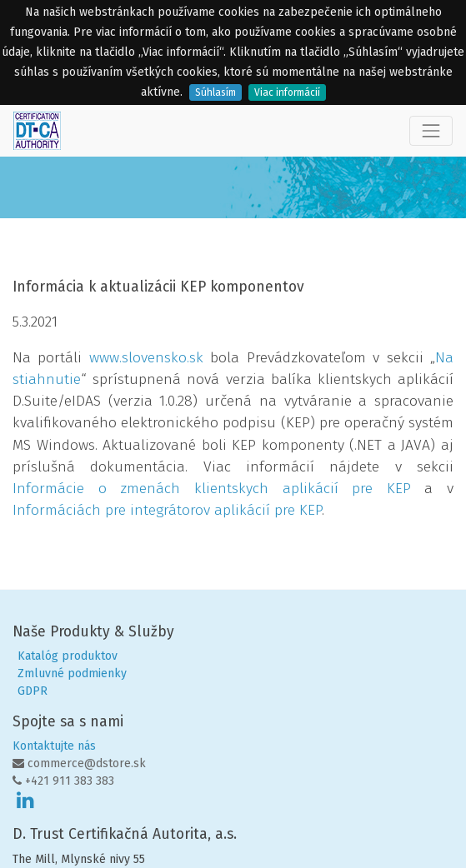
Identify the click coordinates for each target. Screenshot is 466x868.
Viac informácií (287, 92)
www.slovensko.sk (146, 358)
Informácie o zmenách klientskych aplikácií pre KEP (212, 489)
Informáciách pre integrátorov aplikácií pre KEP (167, 510)
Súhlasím (215, 92)
